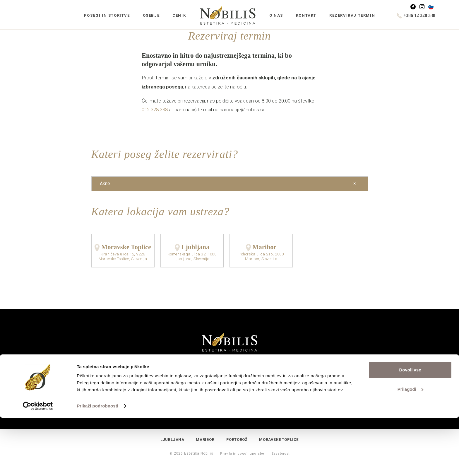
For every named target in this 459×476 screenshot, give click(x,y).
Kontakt (306, 15)
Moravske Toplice (126, 247)
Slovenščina (434, 7)
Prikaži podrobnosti (97, 464)
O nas (276, 15)
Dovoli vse (410, 428)
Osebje (151, 15)
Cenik (179, 15)
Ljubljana (195, 247)
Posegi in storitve (107, 15)
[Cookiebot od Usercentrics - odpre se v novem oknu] (38, 465)
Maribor (264, 247)
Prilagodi (410, 447)
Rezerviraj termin (352, 15)
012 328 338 (155, 110)
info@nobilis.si (230, 399)
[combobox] (230, 184)
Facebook (416, 7)
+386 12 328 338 (416, 16)
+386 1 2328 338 (230, 405)
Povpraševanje (187, 376)
